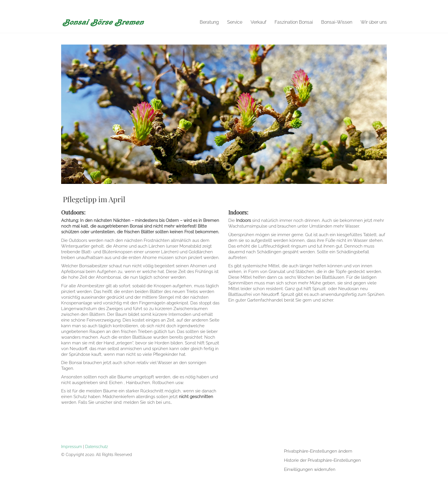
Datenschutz (97, 446)
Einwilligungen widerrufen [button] (310, 469)
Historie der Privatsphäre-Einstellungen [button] (322, 460)
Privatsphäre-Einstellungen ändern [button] (318, 451)
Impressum (72, 446)
